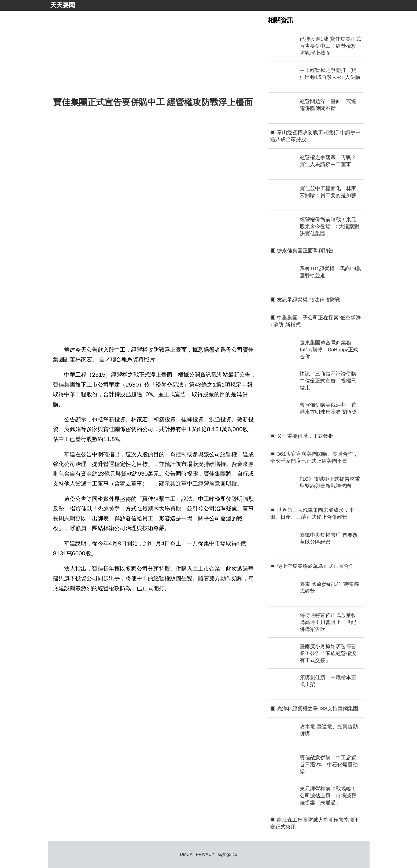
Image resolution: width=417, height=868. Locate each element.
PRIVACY (205, 854)
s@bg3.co (227, 854)
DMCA (186, 854)
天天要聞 (63, 5)
